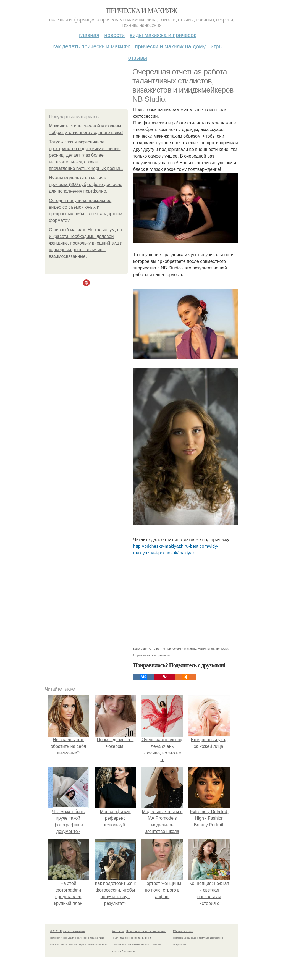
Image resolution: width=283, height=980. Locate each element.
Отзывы (138, 58)
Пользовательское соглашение (146, 931)
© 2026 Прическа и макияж (68, 931)
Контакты (118, 931)
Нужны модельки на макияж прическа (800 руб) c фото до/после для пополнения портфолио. (86, 184)
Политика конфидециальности (131, 938)
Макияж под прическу (213, 649)
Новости (114, 35)
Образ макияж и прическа (151, 655)
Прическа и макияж (142, 11)
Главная (89, 35)
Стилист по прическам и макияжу (173, 649)
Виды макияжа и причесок (163, 35)
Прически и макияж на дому (170, 46)
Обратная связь (183, 931)
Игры (217, 46)
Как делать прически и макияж (91, 46)
